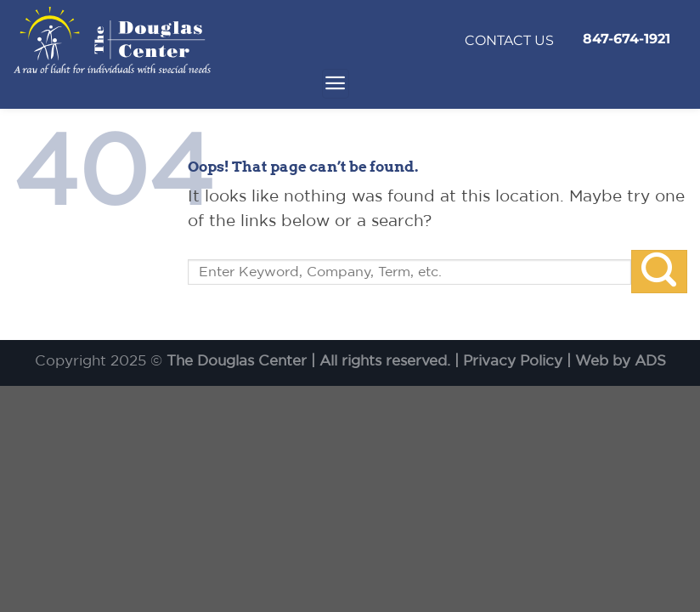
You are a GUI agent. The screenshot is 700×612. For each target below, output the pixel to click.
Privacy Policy (513, 360)
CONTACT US (509, 40)
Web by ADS (621, 360)
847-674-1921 (627, 39)
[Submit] (659, 272)
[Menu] (335, 84)
